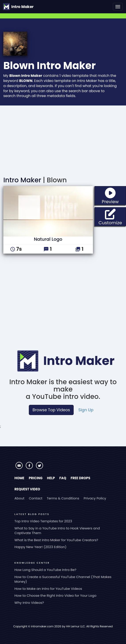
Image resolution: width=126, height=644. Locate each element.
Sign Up (86, 410)
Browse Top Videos (51, 410)
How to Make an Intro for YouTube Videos (48, 589)
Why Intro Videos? (29, 603)
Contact (36, 498)
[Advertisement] (63, 139)
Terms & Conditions (63, 498)
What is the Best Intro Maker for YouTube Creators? (56, 540)
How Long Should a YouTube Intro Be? (45, 570)
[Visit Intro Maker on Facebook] (30, 468)
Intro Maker (22, 180)
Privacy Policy (95, 498)
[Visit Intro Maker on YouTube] (20, 468)
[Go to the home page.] (18, 7)
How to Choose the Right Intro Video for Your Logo (55, 595)
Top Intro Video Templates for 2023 (43, 521)
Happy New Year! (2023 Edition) (40, 547)
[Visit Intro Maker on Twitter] (39, 468)
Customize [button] (112, 217)
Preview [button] (114, 196)
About (19, 498)
